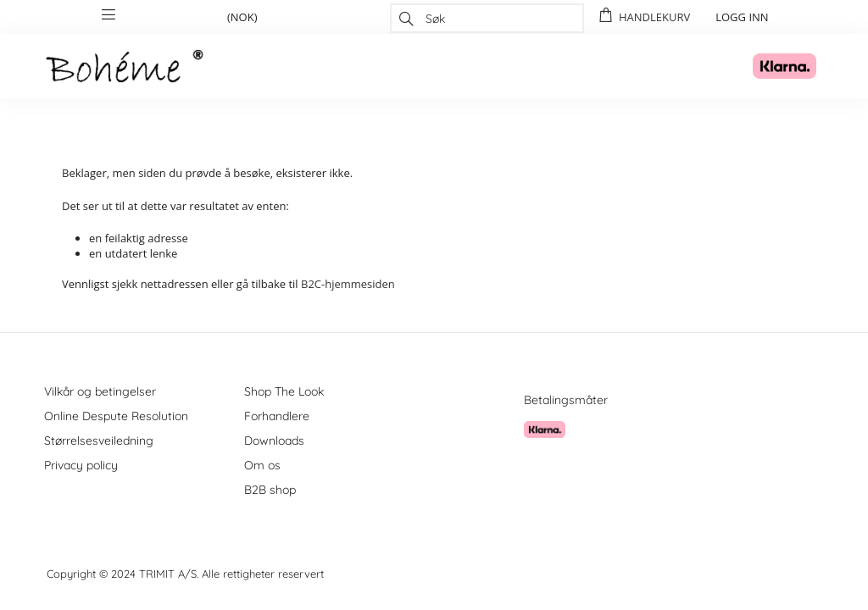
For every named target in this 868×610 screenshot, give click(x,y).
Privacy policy (81, 465)
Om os (262, 465)
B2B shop (270, 490)
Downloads (274, 441)
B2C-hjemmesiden (348, 284)
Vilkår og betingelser (100, 391)
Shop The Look (284, 391)
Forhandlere (277, 416)
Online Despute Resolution (116, 416)
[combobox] (487, 18)
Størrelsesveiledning (99, 441)
